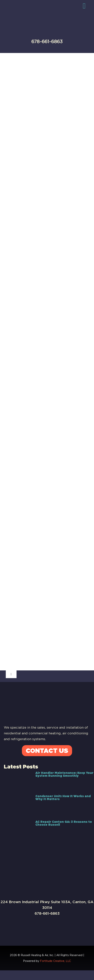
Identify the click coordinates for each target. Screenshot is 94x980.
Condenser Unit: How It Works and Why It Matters (63, 798)
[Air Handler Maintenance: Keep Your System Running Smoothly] (18, 781)
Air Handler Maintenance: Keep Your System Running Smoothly (64, 774)
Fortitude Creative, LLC (55, 961)
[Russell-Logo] (42, 9)
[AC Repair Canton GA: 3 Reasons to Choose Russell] (18, 830)
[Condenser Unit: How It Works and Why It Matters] (18, 805)
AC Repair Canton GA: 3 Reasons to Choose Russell (64, 823)
